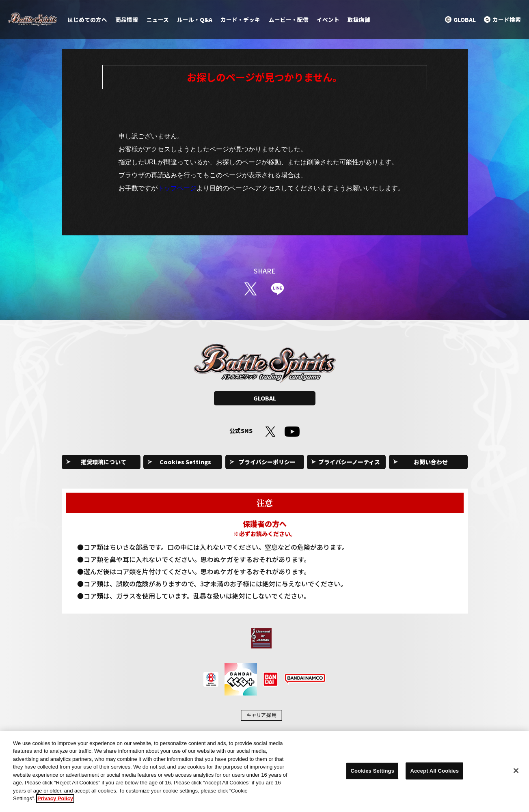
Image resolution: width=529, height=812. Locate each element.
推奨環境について (104, 462)
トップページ (177, 188)
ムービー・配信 (289, 19)
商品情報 (127, 19)
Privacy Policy (55, 802)
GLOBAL (265, 398)
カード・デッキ (240, 19)
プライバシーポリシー (267, 462)
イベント (328, 19)
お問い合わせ (431, 462)
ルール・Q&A (195, 19)
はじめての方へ (87, 19)
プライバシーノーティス (349, 462)
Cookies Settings (185, 462)
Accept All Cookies (434, 774)
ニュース (158, 19)
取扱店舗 (359, 19)
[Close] (516, 775)
